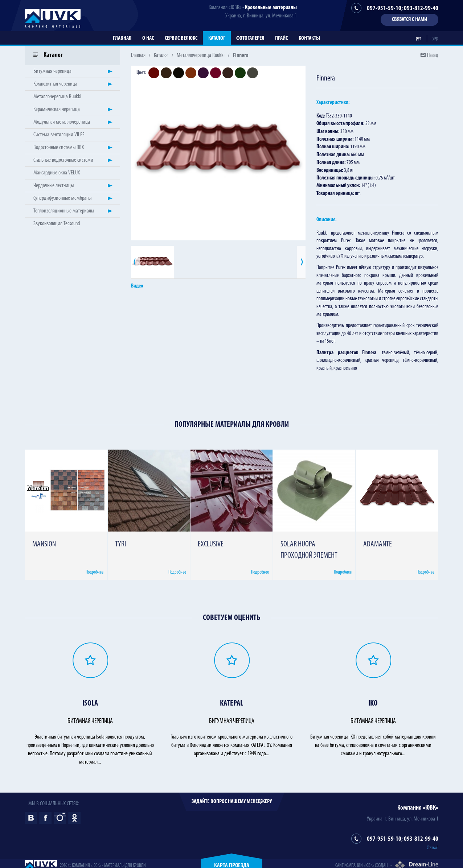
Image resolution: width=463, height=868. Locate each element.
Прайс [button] (281, 38)
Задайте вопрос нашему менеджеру (232, 802)
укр (435, 38)
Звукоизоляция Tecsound (57, 224)
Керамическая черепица (57, 109)
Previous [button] (135, 262)
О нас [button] (148, 38)
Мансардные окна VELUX (57, 173)
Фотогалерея (250, 38)
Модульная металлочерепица (62, 122)
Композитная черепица (55, 84)
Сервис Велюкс (181, 38)
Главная (122, 38)
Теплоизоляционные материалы (64, 211)
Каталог (217, 38)
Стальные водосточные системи (63, 160)
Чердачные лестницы (54, 186)
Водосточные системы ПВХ (59, 148)
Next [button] (301, 262)
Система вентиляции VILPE (59, 135)
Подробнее (95, 572)
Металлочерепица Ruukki (201, 55)
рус (419, 38)
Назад (433, 55)
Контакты (309, 38)
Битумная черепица (52, 71)
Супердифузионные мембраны (62, 198)
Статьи (432, 848)
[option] (218, 153)
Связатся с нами (409, 20)
